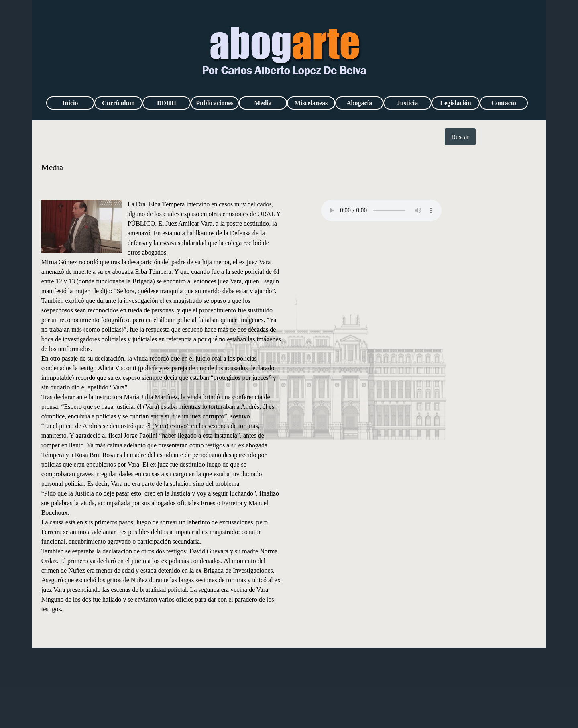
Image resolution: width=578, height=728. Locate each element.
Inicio (70, 103)
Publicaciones (215, 103)
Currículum (118, 103)
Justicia (407, 103)
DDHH (167, 103)
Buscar (460, 137)
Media (263, 103)
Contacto (504, 103)
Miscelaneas (311, 103)
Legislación (455, 103)
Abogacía (359, 103)
